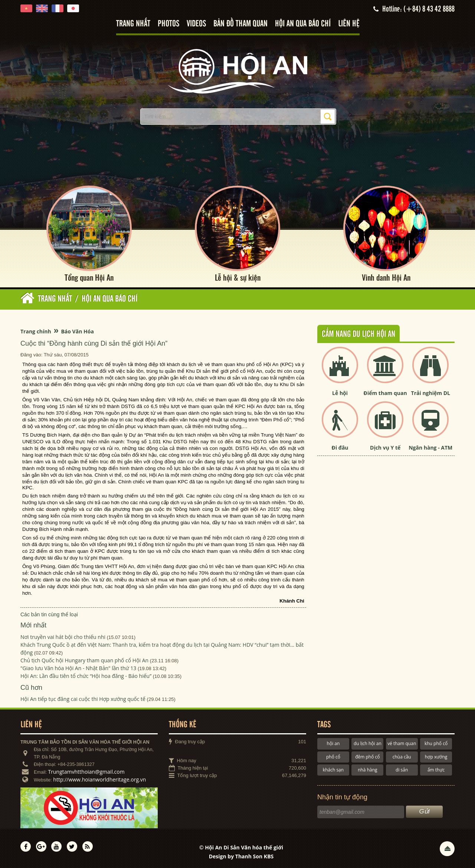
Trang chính (36, 331)
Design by (241, 856)
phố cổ (333, 757)
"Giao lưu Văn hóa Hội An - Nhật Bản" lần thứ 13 (78, 668)
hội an (333, 743)
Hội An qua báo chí (303, 24)
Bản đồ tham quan (240, 24)
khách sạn (333, 770)
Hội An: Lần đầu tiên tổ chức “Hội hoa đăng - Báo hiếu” (86, 676)
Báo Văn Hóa (77, 331)
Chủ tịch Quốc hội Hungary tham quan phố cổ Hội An (84, 660)
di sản (402, 770)
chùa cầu (402, 757)
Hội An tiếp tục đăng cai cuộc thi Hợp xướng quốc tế (83, 699)
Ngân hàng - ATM (430, 448)
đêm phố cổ (367, 757)
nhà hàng (367, 770)
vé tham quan (402, 743)
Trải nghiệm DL (431, 393)
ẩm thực (436, 770)
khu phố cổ (436, 743)
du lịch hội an (368, 743)
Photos (168, 24)
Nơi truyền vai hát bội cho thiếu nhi (63, 637)
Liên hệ (349, 24)
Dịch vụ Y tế (385, 448)
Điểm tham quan (385, 393)
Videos (196, 24)
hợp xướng (436, 757)
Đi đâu (340, 448)
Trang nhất (133, 24)
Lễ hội (340, 393)
